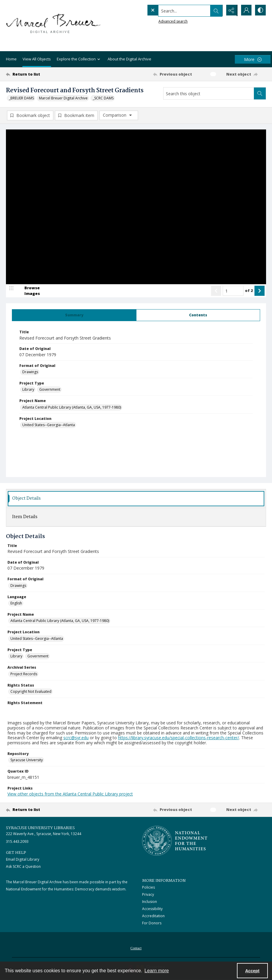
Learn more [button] (157, 971)
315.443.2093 (17, 842)
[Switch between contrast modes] (260, 10)
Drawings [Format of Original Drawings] (30, 372)
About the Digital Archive (129, 59)
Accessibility (152, 909)
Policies (148, 888)
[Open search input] (216, 10)
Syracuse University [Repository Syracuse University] (27, 760)
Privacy (148, 895)
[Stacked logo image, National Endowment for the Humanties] (175, 841)
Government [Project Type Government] (50, 390)
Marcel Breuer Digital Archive (63, 98)
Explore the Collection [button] (79, 59)
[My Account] (245, 10)
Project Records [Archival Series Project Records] (24, 674)
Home (11, 59)
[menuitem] (136, 948)
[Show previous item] (216, 291)
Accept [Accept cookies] (252, 971)
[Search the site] (172, 10)
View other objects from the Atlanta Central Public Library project (70, 794)
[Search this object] (209, 93)
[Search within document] (260, 93)
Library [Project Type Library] (28, 390)
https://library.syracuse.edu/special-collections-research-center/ (179, 738)
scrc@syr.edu (76, 738)
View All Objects (37, 59)
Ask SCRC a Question (23, 867)
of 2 (249, 291)
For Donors (152, 923)
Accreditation (153, 916)
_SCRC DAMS (103, 98)
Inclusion (150, 902)
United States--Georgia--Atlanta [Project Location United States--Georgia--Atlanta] (49, 425)
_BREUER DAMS (21, 98)
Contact (136, 948)
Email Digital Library (23, 860)
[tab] (74, 315)
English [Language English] (16, 603)
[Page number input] (233, 291)
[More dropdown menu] (253, 59)
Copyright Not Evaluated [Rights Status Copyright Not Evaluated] (31, 692)
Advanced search (161, 21)
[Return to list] (41, 74)
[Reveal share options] (230, 10)
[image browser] (28, 291)
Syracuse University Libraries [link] (40, 828)
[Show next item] (260, 291)
